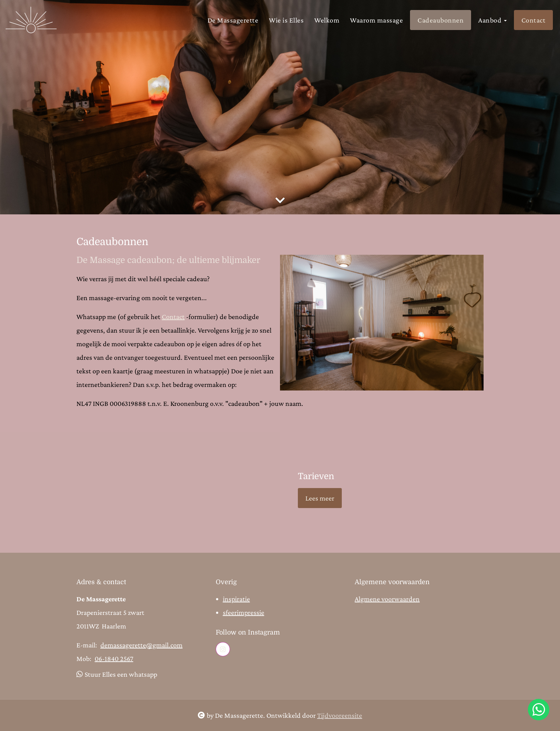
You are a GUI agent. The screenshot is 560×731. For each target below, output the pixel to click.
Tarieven (316, 476)
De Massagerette (233, 20)
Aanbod (492, 20)
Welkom (327, 20)
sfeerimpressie (244, 612)
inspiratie (236, 599)
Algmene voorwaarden (387, 599)
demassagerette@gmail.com (141, 645)
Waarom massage (376, 20)
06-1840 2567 (114, 658)
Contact (534, 20)
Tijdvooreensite (340, 715)
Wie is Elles (286, 20)
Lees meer (320, 498)
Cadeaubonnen (441, 20)
